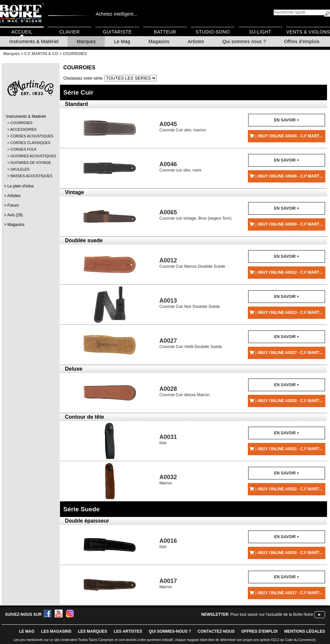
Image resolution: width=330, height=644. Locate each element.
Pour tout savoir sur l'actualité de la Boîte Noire (272, 614)
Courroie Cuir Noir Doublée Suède (190, 303)
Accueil (22, 32)
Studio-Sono (213, 32)
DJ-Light (260, 32)
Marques (86, 41)
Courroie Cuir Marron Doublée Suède (192, 263)
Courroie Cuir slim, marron (183, 127)
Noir (168, 439)
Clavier (70, 32)
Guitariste (117, 32)
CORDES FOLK (23, 149)
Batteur (165, 32)
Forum (13, 205)
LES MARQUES (92, 631)
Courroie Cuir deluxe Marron (184, 391)
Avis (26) (15, 215)
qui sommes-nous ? (170, 631)
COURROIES (21, 123)
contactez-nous (216, 631)
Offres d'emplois (302, 41)
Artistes (196, 41)
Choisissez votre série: (84, 78)
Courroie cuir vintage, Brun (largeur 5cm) (195, 215)
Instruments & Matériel (34, 41)
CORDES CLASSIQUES (30, 143)
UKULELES (20, 169)
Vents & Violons (308, 32)
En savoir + (286, 120)
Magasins (159, 41)
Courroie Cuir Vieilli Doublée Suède (191, 343)
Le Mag (122, 41)
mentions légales (305, 631)
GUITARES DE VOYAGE (30, 163)
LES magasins (56, 631)
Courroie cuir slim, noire (180, 167)
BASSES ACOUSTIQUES (30, 176)
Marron (168, 480)
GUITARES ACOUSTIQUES (30, 156)
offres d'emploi (259, 631)
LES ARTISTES (128, 631)
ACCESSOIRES (23, 129)
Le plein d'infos (21, 186)
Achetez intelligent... (116, 14)
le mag (27, 631)
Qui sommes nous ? (244, 41)
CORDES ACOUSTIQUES (30, 136)
